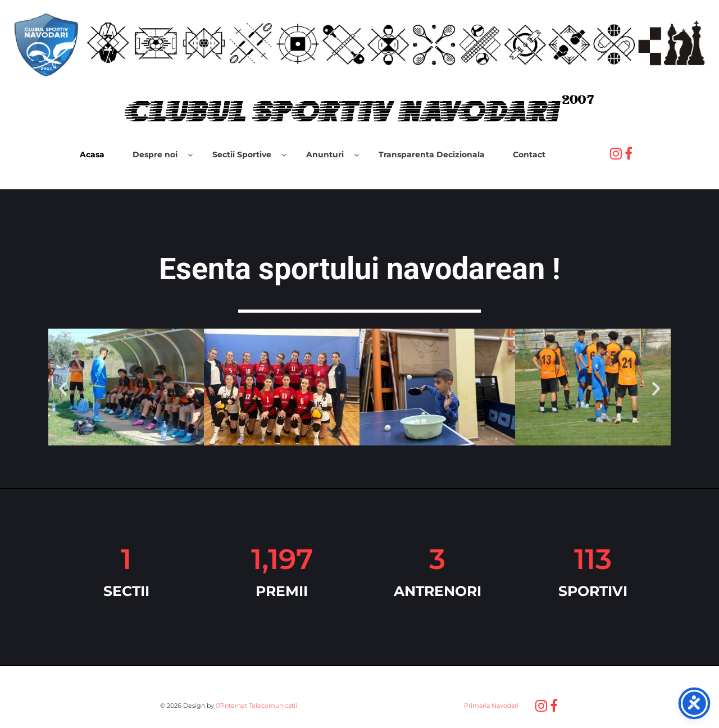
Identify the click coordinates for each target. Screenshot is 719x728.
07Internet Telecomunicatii (256, 706)
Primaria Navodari (490, 706)
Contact (529, 154)
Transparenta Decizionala (432, 154)
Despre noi (155, 154)
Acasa (92, 154)
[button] (63, 389)
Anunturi (325, 154)
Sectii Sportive (242, 154)
